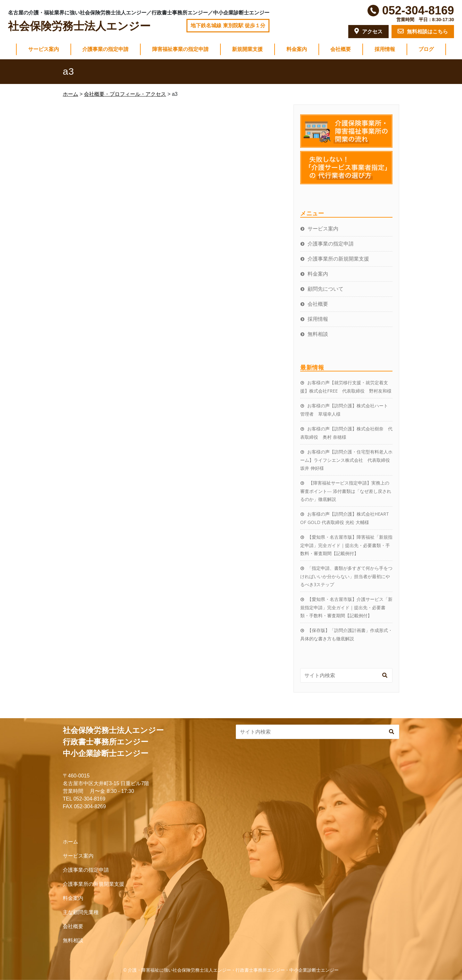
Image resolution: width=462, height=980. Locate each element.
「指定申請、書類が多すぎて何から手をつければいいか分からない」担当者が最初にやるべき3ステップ (346, 576)
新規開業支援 (247, 49)
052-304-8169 (418, 10)
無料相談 (318, 334)
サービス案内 (44, 49)
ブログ (426, 49)
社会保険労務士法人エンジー (79, 26)
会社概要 (341, 49)
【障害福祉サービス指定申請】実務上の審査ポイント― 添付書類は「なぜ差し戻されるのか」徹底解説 (346, 491)
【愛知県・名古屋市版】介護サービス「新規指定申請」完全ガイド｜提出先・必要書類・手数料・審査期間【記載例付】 (346, 607)
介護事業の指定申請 (105, 49)
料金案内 (297, 49)
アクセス (368, 31)
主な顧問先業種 (81, 912)
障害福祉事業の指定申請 (180, 49)
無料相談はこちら (423, 31)
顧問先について (326, 289)
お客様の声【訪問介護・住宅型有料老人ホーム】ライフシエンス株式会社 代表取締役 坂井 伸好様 (347, 460)
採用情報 (385, 49)
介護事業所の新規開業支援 (338, 259)
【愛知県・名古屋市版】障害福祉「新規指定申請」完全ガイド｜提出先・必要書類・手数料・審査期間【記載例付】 (346, 545)
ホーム (70, 842)
